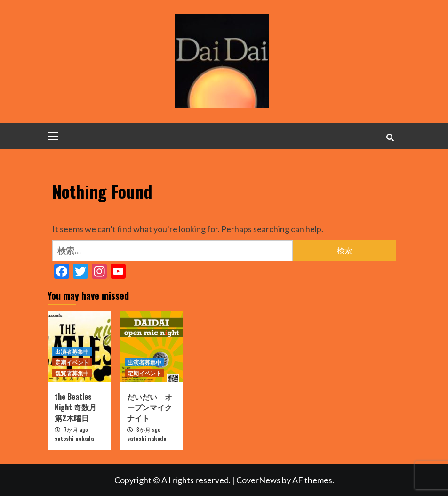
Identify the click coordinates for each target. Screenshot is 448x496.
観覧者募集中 (72, 373)
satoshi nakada (74, 438)
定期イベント (72, 362)
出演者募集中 (72, 351)
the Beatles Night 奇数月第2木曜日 (76, 407)
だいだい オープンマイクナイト (150, 407)
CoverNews (258, 480)
